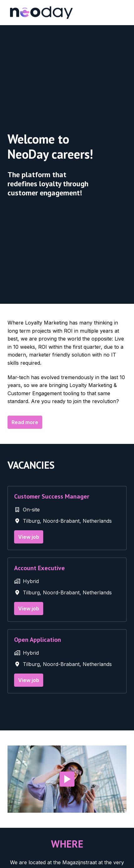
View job (29, 537)
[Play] (67, 779)
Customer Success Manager (52, 496)
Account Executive (39, 568)
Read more (25, 422)
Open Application (38, 640)
